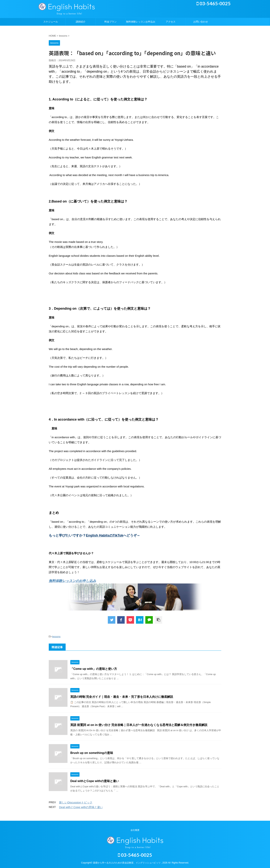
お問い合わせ (201, 22)
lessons (56, 637)
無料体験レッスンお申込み (141, 22)
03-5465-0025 (214, 3)
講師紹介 (81, 22)
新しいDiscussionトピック (76, 802)
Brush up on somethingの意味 (92, 753)
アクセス (171, 22)
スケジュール (51, 22)
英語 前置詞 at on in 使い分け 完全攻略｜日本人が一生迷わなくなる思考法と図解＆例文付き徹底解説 (139, 725)
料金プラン (111, 22)
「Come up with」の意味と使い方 (94, 669)
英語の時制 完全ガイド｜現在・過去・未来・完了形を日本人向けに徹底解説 (122, 697)
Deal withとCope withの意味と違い (95, 781)
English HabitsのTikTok (105, 535)
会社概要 (135, 830)
